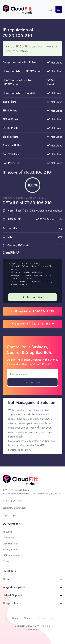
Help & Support (32, 595)
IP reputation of (32, 603)
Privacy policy (46, 618)
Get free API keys (33, 297)
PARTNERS (32, 571)
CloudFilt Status (10, 544)
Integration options (32, 587)
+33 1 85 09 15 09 (12, 501)
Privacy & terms (11, 549)
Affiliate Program (11, 555)
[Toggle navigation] (59, 9)
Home (15, 618)
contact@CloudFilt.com (14, 508)
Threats (32, 579)
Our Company (32, 524)
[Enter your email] (32, 374)
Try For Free (33, 382)
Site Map (28, 618)
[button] (50, 9)
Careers (7, 561)
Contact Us (8, 538)
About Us (7, 532)
